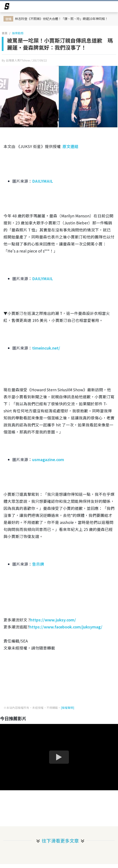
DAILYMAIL (43, 181)
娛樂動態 (18, 33)
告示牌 (38, 564)
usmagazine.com (48, 459)
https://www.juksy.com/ (53, 620)
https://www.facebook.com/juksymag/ (66, 627)
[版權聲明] (67, 708)
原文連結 (70, 146)
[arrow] (7, 7)
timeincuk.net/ (46, 348)
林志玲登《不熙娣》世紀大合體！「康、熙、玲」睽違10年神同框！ (61, 19)
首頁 (5, 33)
